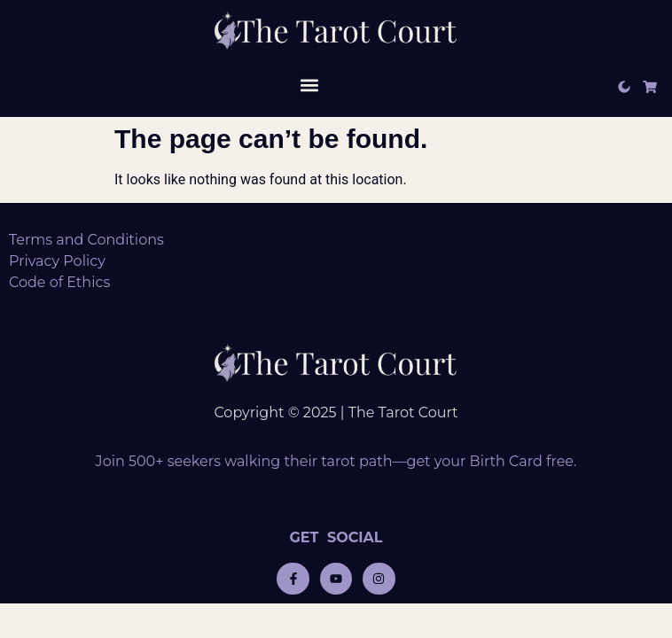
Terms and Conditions (86, 240)
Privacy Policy (57, 261)
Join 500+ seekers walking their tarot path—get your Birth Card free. (336, 461)
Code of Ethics (59, 282)
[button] (310, 85)
